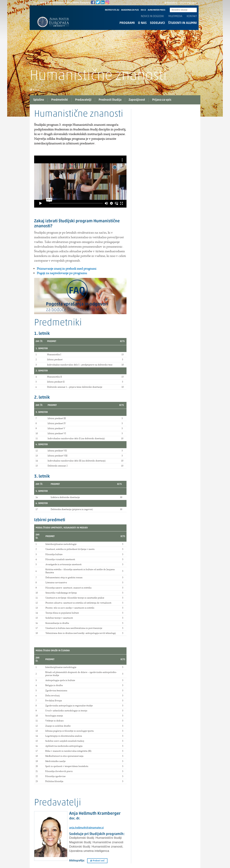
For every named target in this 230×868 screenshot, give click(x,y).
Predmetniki (60, 100)
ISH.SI (143, 10)
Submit (194, 10)
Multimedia (175, 16)
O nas (142, 23)
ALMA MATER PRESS (157, 10)
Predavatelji (83, 100)
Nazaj (35, 90)
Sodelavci (157, 23)
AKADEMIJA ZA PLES (130, 10)
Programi (127, 23)
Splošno (39, 100)
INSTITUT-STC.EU (112, 10)
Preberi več (97, 861)
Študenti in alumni (182, 23)
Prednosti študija (110, 100)
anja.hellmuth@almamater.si (86, 828)
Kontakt (192, 16)
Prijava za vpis (162, 100)
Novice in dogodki (152, 16)
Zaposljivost (137, 100)
